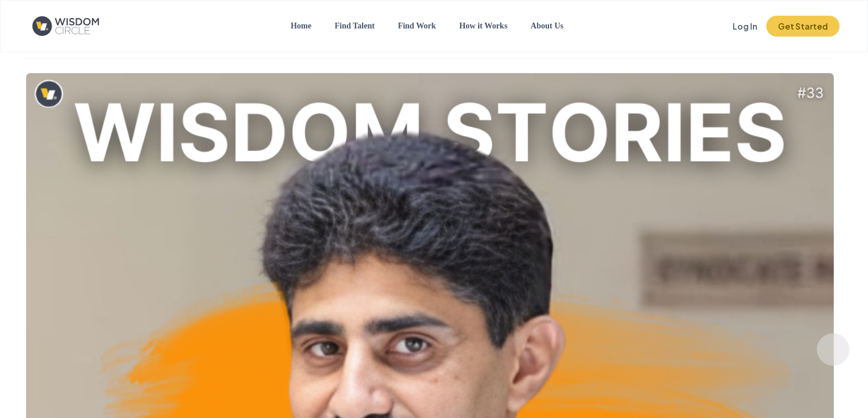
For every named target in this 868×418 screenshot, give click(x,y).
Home (301, 26)
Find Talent (355, 26)
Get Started (803, 26)
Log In (745, 26)
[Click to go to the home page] (75, 26)
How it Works (483, 26)
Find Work (417, 26)
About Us (547, 26)
